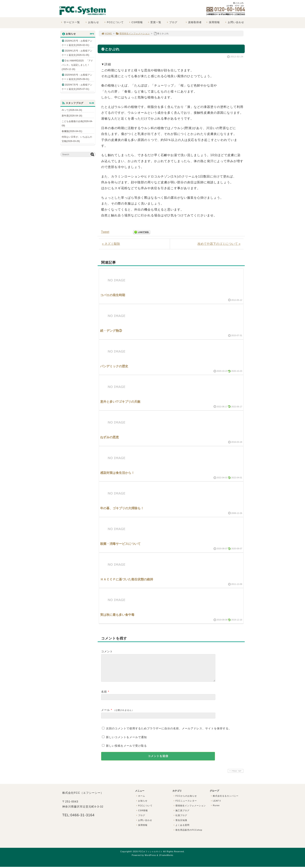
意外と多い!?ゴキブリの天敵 (120, 402)
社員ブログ (180, 820)
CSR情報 (135, 22)
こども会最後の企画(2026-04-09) (77, 123)
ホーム (140, 801)
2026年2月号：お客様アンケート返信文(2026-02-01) (77, 43)
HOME (107, 33)
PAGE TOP (235, 776)
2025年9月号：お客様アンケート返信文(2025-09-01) (77, 77)
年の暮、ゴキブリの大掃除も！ (122, 508)
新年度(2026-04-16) (72, 116)
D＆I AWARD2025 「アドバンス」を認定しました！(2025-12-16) (77, 65)
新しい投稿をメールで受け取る (126, 750)
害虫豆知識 (180, 825)
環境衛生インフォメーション (133, 33)
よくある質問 (181, 830)
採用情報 (213, 22)
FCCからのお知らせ (185, 801)
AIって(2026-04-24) (72, 110)
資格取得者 (193, 22)
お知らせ (92, 22)
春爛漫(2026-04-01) (72, 131)
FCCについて (114, 22)
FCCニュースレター (185, 805)
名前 (104, 696)
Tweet (105, 232)
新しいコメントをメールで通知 (126, 742)
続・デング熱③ (111, 331)
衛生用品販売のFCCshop (188, 835)
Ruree (215, 810)
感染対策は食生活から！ (117, 473)
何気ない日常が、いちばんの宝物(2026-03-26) (77, 139)
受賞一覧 (154, 22)
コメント (107, 651)
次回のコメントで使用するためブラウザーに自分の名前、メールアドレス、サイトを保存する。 (169, 733)
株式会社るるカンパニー (224, 801)
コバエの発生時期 (113, 295)
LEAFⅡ (216, 805)
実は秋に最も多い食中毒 (117, 615)
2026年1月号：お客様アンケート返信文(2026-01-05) (77, 53)
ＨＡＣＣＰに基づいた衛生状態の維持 (127, 579)
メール (106, 715)
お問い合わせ (234, 22)
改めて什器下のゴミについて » (219, 244)
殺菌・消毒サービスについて (120, 544)
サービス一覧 (70, 22)
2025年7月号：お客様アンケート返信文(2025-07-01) (77, 87)
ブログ (172, 22)
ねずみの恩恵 (110, 437)
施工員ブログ (181, 815)
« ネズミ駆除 (111, 244)
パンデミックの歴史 (114, 366)
